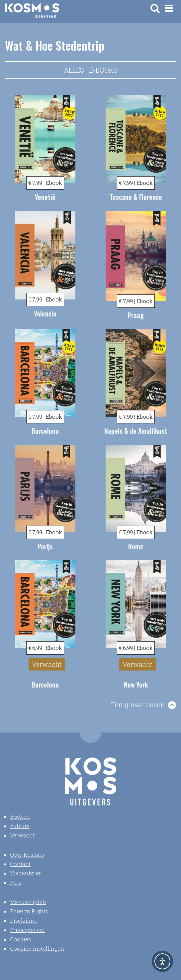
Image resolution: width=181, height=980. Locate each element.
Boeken (20, 817)
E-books (103, 70)
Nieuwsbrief (25, 873)
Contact (20, 864)
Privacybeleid (27, 930)
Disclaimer (24, 921)
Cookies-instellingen (37, 949)
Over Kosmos (27, 855)
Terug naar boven (138, 705)
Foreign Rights (29, 911)
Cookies (20, 939)
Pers (16, 883)
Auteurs (20, 826)
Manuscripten (28, 902)
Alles (74, 70)
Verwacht (22, 835)
